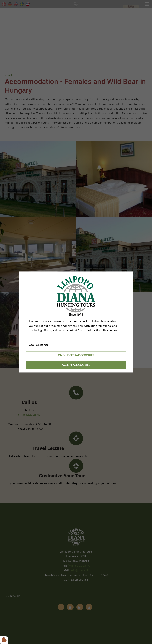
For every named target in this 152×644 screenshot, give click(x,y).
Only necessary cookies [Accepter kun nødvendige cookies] (76, 355)
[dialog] (76, 322)
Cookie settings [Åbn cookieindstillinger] (38, 345)
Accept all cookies (76, 365)
